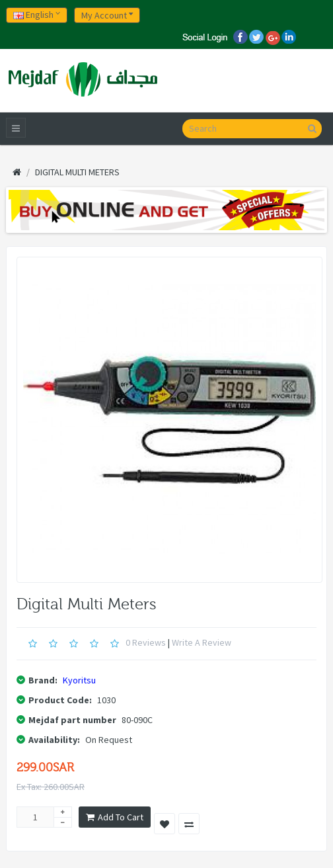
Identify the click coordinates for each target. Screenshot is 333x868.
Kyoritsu (79, 680)
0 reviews (146, 642)
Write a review (202, 642)
